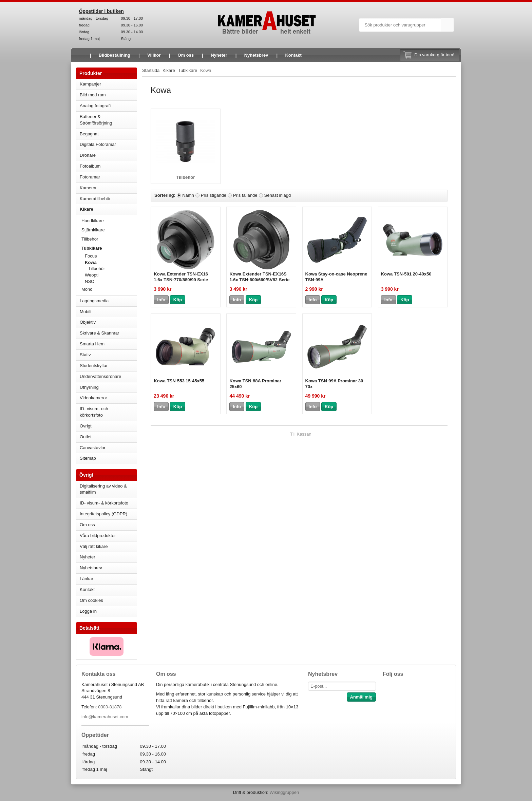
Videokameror (108, 398)
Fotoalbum (108, 166)
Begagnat (108, 134)
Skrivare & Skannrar (108, 333)
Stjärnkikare (93, 230)
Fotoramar (108, 177)
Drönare (108, 155)
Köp (178, 300)
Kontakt (293, 55)
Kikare (108, 209)
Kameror (108, 188)
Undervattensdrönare (108, 376)
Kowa (111, 262)
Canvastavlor (93, 448)
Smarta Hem (92, 344)
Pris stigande (214, 195)
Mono (87, 289)
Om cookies (91, 600)
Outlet (86, 437)
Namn (188, 195)
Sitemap (88, 458)
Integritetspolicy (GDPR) (103, 514)
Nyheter (219, 55)
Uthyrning (89, 387)
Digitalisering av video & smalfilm (103, 489)
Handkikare (109, 221)
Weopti (92, 275)
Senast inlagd (278, 195)
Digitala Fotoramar (98, 144)
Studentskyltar (94, 366)
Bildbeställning (115, 55)
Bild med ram (108, 95)
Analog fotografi (108, 106)
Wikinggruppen (284, 792)
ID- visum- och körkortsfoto (94, 412)
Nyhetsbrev (256, 55)
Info (161, 300)
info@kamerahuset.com (105, 717)
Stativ (108, 355)
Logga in (88, 611)
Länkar (87, 579)
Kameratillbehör (108, 199)
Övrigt (86, 426)
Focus (111, 256)
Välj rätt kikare (94, 546)
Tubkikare (109, 248)
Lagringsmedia (108, 301)
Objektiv (108, 322)
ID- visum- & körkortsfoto (104, 503)
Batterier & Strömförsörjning (108, 120)
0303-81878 (110, 707)
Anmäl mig (361, 697)
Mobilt (108, 312)
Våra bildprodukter (98, 536)
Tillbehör (90, 239)
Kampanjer (90, 84)
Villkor (154, 55)
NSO (111, 281)
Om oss (186, 55)
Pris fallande (245, 195)
